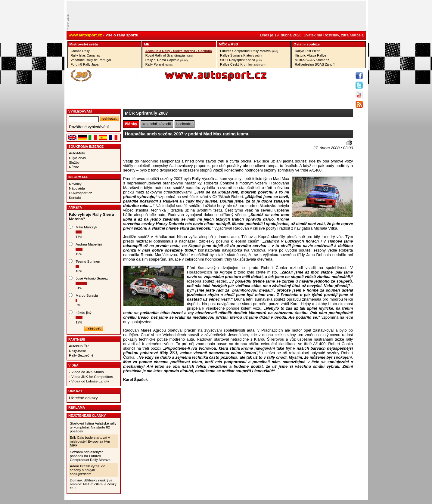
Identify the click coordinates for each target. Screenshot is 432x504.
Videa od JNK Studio (88, 372)
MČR (223, 44)
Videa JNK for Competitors (92, 377)
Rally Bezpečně (81, 355)
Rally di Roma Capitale (167, 60)
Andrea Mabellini (89, 244)
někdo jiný (84, 312)
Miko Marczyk (86, 227)
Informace (78, 177)
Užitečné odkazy (83, 398)
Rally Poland (159, 64)
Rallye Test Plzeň (308, 51)
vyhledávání (80, 111)
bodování (185, 124)
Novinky (75, 184)
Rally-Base (78, 351)
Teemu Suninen (88, 261)
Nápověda (77, 188)
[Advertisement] (158, 149)
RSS (234, 44)
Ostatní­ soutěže (307, 44)
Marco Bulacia (87, 295)
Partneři (77, 339)
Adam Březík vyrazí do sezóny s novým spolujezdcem (88, 470)
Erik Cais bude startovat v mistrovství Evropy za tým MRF (90, 441)
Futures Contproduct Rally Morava (249, 51)
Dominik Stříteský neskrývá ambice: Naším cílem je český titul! (93, 484)
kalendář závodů (157, 124)
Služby (74, 162)
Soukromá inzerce (86, 147)
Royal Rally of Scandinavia (169, 55)
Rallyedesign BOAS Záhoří (315, 64)
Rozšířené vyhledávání (89, 127)
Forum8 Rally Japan (86, 64)
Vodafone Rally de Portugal (91, 60)
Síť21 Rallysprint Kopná (241, 60)
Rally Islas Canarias (85, 55)
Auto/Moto (77, 153)
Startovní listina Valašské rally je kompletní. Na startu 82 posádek (93, 427)
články (131, 124)
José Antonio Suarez (92, 278)
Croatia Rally (80, 51)
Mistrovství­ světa (84, 44)
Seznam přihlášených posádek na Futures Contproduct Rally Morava (90, 456)
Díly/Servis (77, 158)
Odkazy (75, 391)
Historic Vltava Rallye (310, 55)
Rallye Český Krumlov (243, 64)
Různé (74, 167)
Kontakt (75, 198)
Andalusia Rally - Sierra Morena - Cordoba (179, 51)
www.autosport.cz (85, 35)
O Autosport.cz (81, 193)
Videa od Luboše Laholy (90, 381)
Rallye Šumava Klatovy (241, 55)
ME (147, 44)
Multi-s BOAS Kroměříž (312, 60)
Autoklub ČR (79, 346)
